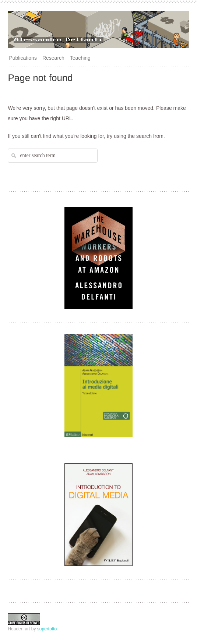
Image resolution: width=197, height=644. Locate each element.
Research (53, 58)
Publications (23, 58)
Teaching (80, 58)
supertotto (47, 629)
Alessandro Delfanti (59, 40)
